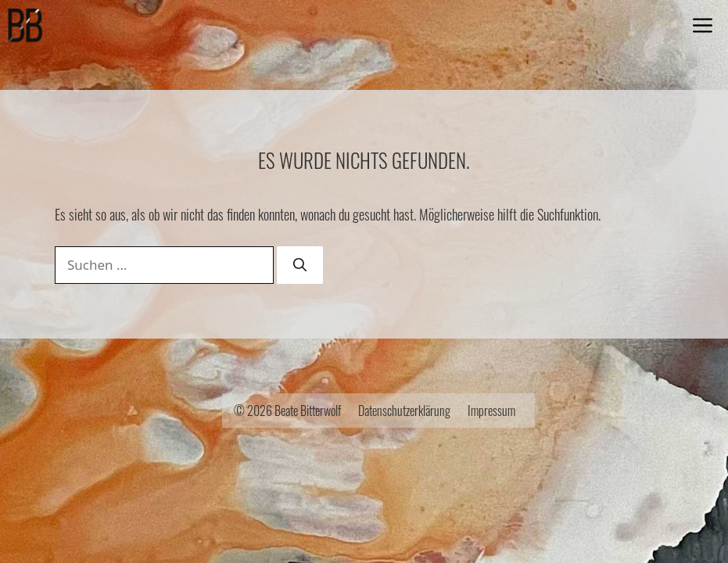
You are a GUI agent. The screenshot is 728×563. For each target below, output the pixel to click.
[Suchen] (300, 265)
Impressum (491, 411)
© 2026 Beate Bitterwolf (287, 411)
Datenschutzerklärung (404, 411)
